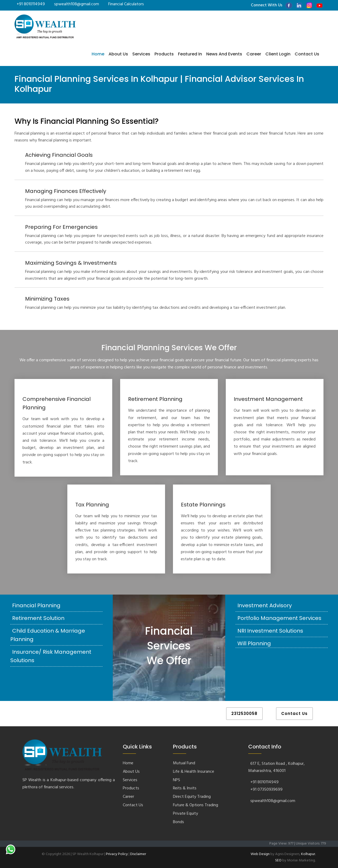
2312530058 (244, 713)
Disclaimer (138, 854)
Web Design (260, 854)
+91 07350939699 (266, 790)
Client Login (278, 54)
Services (141, 54)
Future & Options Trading (196, 805)
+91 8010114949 (31, 4)
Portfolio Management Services (279, 618)
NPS (177, 780)
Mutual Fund (184, 763)
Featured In (190, 54)
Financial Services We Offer (169, 646)
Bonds (179, 822)
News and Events (224, 54)
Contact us (307, 54)
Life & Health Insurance (194, 772)
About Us (118, 54)
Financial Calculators (126, 4)
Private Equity (186, 814)
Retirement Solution (38, 618)
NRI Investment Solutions (270, 631)
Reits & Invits (185, 788)
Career (254, 54)
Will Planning (254, 643)
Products (164, 54)
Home (98, 54)
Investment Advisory (265, 605)
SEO (278, 860)
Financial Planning (36, 605)
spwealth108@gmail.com (77, 4)
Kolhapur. (308, 854)
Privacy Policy (117, 854)
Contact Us (294, 713)
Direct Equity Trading (192, 797)
